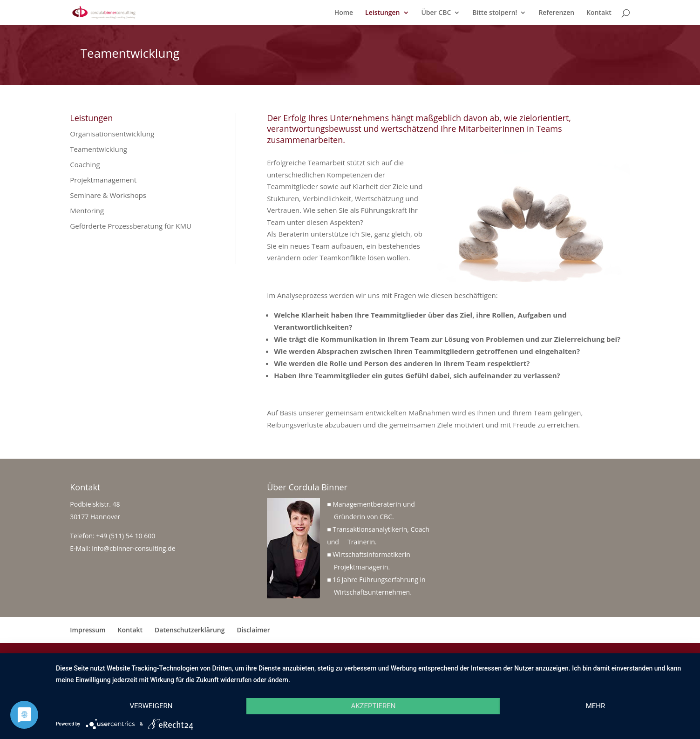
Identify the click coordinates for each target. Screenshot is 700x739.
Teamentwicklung (99, 149)
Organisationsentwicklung (112, 134)
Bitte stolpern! (495, 13)
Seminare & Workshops (108, 195)
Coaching (85, 164)
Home (344, 13)
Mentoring (87, 210)
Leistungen (382, 13)
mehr (596, 706)
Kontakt (599, 13)
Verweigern (151, 706)
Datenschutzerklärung (190, 630)
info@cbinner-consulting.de (133, 548)
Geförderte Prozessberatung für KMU (131, 226)
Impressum (88, 630)
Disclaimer (253, 630)
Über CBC (436, 13)
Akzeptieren (373, 706)
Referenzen (556, 13)
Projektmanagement (103, 180)
